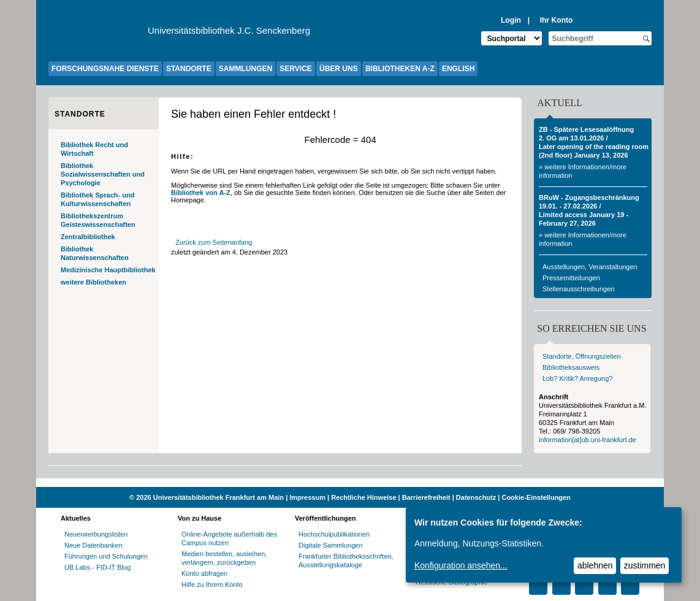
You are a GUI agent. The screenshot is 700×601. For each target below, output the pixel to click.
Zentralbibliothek (88, 237)
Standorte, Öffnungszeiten (582, 356)
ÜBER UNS (339, 69)
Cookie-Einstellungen (536, 497)
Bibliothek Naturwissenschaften (95, 253)
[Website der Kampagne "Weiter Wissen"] (350, 483)
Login (511, 20)
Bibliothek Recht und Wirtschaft (94, 149)
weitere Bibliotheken (93, 282)
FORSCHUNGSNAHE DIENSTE (105, 69)
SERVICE (295, 69)
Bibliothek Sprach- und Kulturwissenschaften (97, 199)
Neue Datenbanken (93, 545)
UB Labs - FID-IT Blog (97, 567)
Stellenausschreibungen (578, 289)
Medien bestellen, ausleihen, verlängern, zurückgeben (224, 558)
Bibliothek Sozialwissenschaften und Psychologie (103, 174)
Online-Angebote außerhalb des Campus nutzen (229, 538)
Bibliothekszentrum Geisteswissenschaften (98, 220)
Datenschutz (476, 497)
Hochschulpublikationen (334, 534)
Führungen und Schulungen (106, 556)
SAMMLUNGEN (245, 69)
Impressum (307, 497)
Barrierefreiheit (426, 497)
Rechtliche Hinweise (363, 497)
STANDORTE (189, 69)
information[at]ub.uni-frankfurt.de (588, 440)
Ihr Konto (557, 20)
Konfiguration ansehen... (461, 565)
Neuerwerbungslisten (96, 534)
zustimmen (645, 565)
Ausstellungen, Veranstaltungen (590, 267)
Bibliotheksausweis (571, 367)
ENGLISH (458, 69)
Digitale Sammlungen (331, 545)
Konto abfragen (204, 573)
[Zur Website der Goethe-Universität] (98, 34)
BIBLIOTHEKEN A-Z (400, 69)
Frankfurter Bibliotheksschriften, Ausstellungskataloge (346, 561)
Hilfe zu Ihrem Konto (212, 584)
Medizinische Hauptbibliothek (108, 270)
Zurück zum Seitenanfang (214, 242)
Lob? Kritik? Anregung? (577, 378)
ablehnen (595, 565)
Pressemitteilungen (571, 278)
